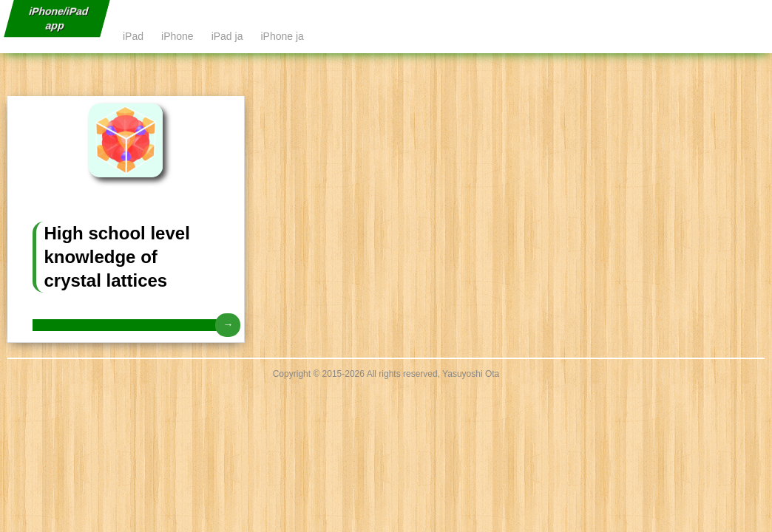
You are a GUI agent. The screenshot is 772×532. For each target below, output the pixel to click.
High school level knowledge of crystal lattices (116, 257)
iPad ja (227, 36)
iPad (133, 36)
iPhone (177, 36)
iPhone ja (282, 36)
